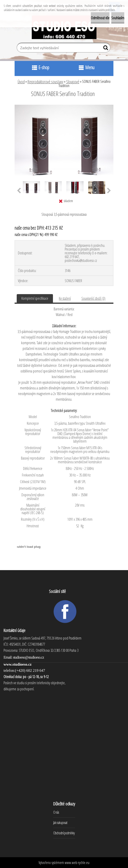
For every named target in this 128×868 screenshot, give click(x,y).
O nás (56, 812)
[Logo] (64, 27)
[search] (105, 49)
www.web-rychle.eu (77, 863)
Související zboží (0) (93, 298)
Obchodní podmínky (64, 833)
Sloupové (73, 82)
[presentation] (19, 191)
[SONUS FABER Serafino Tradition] (64, 107)
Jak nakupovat (60, 823)
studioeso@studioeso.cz (28, 657)
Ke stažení (65, 298)
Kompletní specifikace (35, 298)
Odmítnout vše (100, 18)
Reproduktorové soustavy (45, 82)
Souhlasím (118, 18)
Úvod (21, 82)
